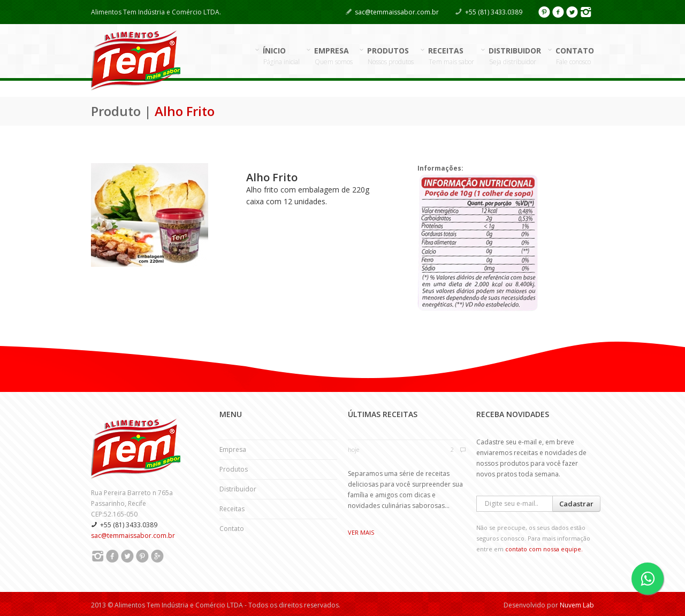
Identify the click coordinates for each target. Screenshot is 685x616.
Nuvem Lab (577, 605)
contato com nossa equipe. (544, 549)
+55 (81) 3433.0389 (494, 12)
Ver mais (361, 532)
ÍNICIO (281, 56)
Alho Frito (272, 177)
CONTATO (575, 56)
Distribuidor (238, 489)
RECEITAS (451, 56)
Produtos (234, 469)
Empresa (233, 449)
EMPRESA (334, 56)
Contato (232, 529)
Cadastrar (576, 504)
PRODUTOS (391, 56)
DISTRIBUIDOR (515, 56)
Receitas (232, 509)
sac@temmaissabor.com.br (397, 12)
